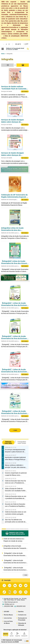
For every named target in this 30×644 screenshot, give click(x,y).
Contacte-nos (22, 615)
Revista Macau (8, 615)
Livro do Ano (8, 618)
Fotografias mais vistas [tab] (22, 442)
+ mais (25, 575)
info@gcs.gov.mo (9, 604)
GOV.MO (6, 612)
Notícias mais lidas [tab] (8, 442)
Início (3, 54)
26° (19, 44)
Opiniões (21, 612)
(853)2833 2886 (9, 606)
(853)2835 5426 (21, 606)
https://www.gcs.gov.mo (11, 602)
